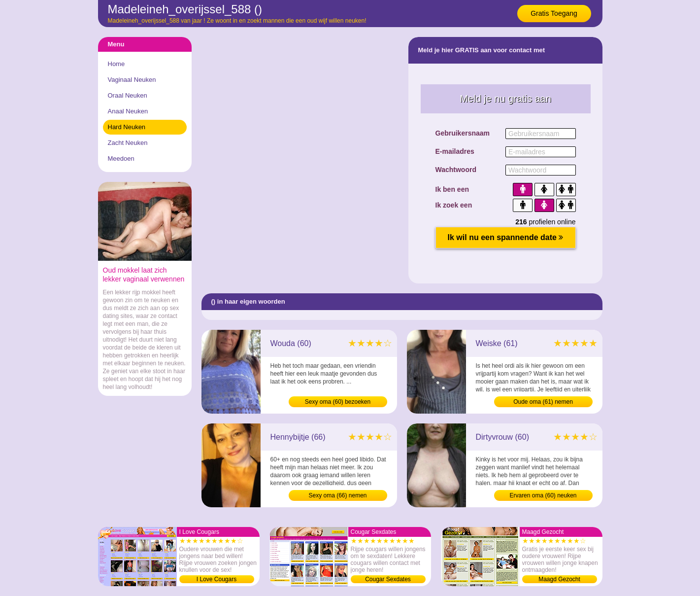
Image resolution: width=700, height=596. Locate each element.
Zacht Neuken (128, 143)
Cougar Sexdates (388, 579)
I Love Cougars (217, 579)
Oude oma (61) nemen (543, 402)
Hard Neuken (127, 127)
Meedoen (121, 158)
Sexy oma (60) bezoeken (338, 402)
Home (117, 64)
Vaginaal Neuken (132, 80)
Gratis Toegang (554, 13)
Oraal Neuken (128, 95)
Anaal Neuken (128, 111)
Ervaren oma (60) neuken (543, 495)
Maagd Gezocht (559, 579)
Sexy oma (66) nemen (337, 495)
